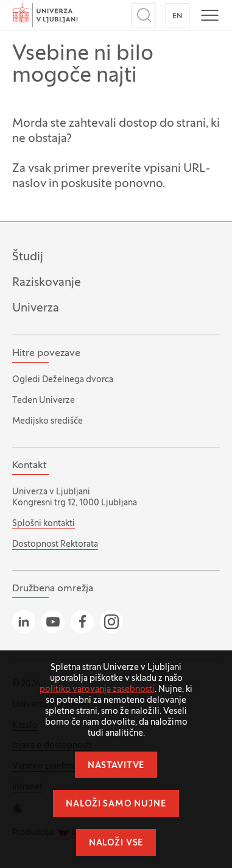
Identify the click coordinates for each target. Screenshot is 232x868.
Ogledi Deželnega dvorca (63, 380)
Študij (28, 257)
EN (178, 16)
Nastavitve (116, 766)
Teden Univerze (44, 401)
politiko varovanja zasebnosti (97, 690)
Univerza (36, 308)
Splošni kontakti (44, 524)
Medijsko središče (47, 422)
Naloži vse (116, 843)
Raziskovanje (47, 283)
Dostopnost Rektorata (55, 545)
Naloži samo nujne (116, 804)
